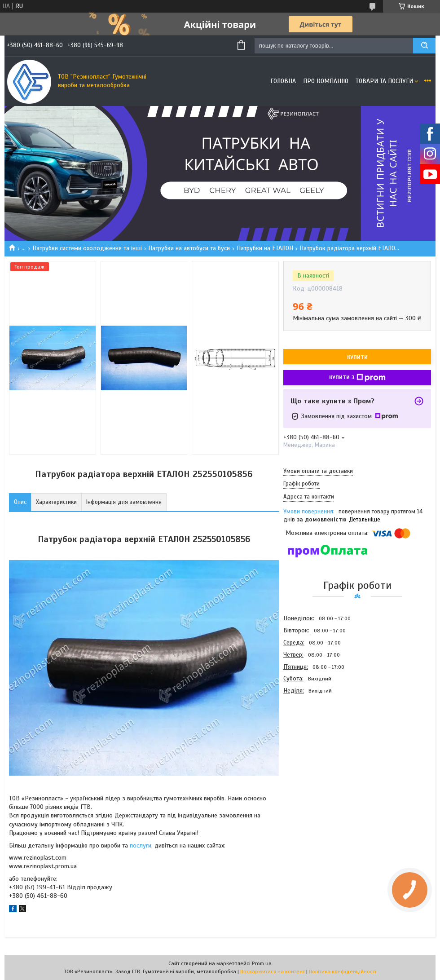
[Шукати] (424, 46)
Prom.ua (262, 963)
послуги (141, 845)
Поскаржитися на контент (273, 971)
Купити (357, 357)
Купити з (357, 378)
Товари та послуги (384, 81)
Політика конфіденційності (343, 971)
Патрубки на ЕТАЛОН (265, 248)
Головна (283, 81)
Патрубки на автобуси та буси (189, 248)
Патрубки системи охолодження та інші (87, 248)
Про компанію (326, 81)
